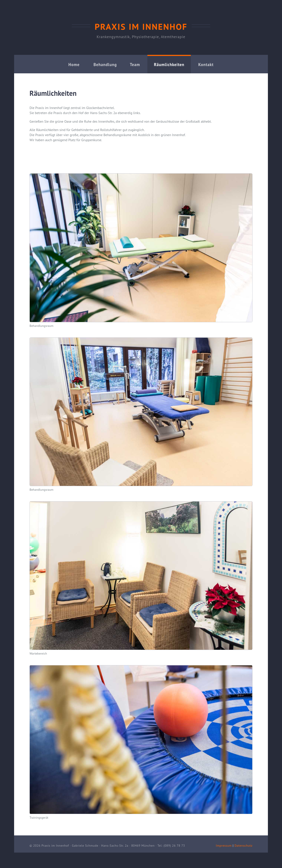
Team (135, 65)
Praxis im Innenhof (141, 27)
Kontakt (206, 65)
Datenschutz (243, 846)
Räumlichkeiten (169, 65)
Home (74, 65)
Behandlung (105, 65)
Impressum (224, 846)
